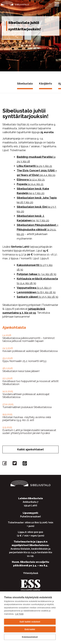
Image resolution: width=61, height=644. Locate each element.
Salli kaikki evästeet (30, 622)
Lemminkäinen (27, 292)
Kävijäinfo (46, 84)
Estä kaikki (30, 629)
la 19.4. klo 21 (36, 184)
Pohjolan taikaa (27, 274)
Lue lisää (19, 614)
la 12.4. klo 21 (37, 180)
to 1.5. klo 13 (44, 288)
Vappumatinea (27, 288)
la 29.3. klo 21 (44, 166)
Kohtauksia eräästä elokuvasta (37, 279)
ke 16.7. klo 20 (25, 202)
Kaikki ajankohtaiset (30, 449)
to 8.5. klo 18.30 (46, 292)
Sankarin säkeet (28, 297)
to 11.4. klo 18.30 (26, 283)
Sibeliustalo (25, 84)
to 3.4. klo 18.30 (47, 274)
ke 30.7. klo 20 (41, 220)
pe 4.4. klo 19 (47, 175)
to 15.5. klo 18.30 (48, 297)
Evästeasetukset (30, 637)
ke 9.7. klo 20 (37, 193)
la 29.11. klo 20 (38, 230)
